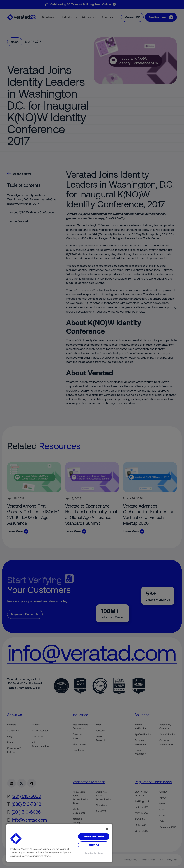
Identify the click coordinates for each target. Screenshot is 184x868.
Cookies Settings (94, 853)
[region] (59, 843)
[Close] (107, 829)
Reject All (94, 845)
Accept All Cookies (94, 836)
